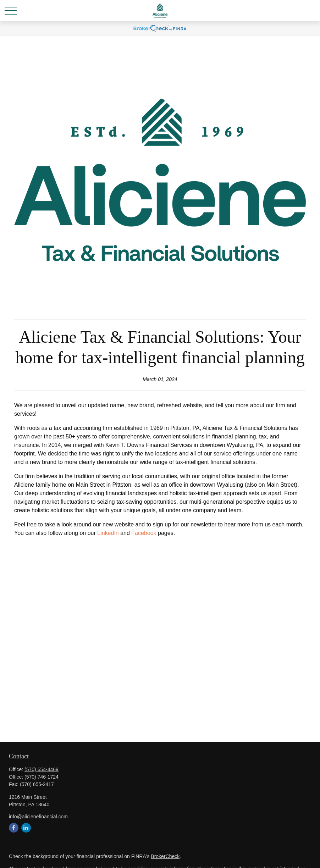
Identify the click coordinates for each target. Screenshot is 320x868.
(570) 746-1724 (42, 777)
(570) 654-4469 (42, 769)
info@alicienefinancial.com (38, 817)
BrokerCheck (165, 856)
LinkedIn (108, 533)
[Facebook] (14, 828)
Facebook (144, 533)
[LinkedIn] (26, 828)
